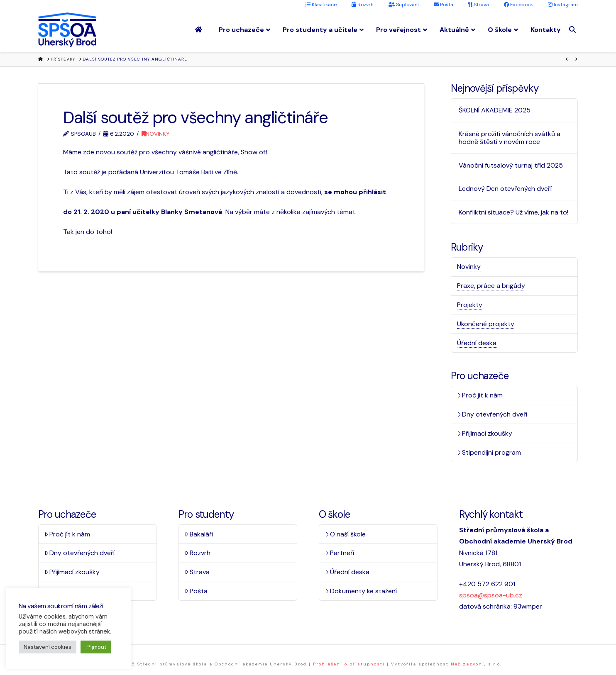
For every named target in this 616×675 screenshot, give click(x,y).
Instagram (563, 5)
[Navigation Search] (573, 30)
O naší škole (346, 534)
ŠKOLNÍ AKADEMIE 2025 (495, 110)
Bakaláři (199, 534)
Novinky (155, 134)
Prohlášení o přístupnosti (349, 664)
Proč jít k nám (480, 395)
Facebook (518, 5)
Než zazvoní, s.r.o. (476, 664)
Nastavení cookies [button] (48, 647)
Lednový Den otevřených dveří (505, 189)
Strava (479, 5)
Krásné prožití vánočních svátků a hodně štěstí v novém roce (510, 138)
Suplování (404, 5)
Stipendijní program (489, 452)
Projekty (470, 305)
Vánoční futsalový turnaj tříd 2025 (511, 165)
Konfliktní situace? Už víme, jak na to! (513, 212)
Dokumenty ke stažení (361, 591)
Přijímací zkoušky (485, 433)
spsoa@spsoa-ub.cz (491, 595)
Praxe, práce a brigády (491, 286)
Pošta (444, 5)
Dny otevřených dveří (492, 414)
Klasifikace (321, 5)
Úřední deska (477, 343)
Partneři (340, 553)
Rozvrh (363, 5)
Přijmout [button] (96, 647)
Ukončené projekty (486, 324)
